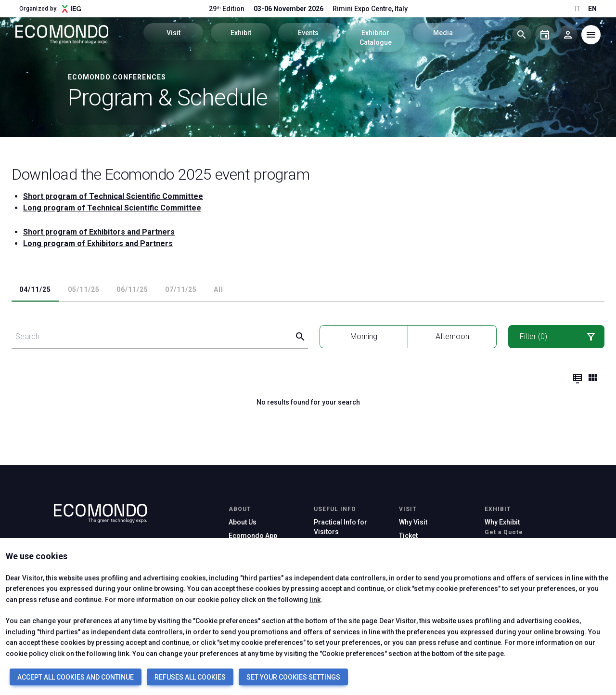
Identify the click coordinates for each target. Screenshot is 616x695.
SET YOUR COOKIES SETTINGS (293, 677)
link (315, 600)
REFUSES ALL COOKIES (190, 677)
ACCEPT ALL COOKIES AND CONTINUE (76, 677)
